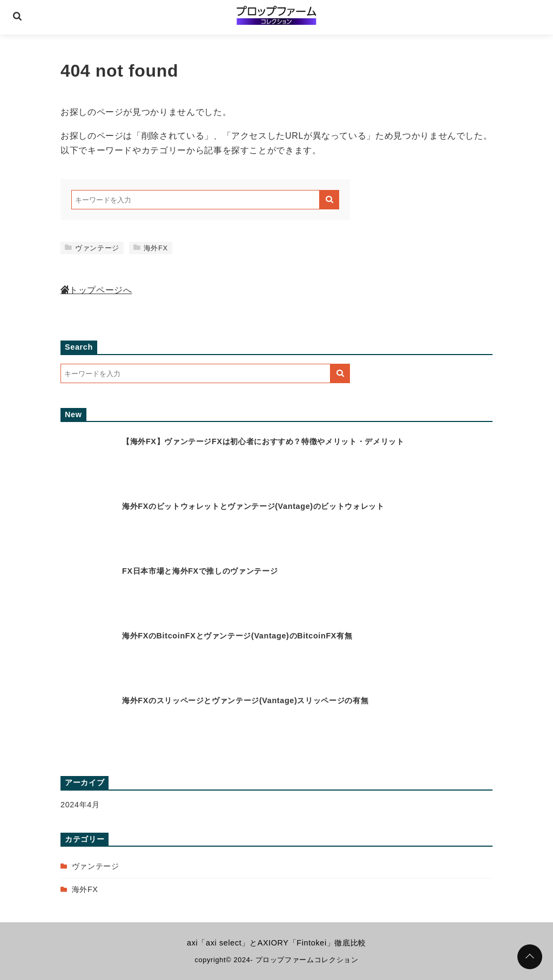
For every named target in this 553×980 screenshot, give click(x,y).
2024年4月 (80, 805)
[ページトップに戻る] (530, 957)
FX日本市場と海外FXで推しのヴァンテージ (200, 571)
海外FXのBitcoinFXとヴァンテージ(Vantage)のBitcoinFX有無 (237, 636)
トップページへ (96, 290)
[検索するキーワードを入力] (195, 200)
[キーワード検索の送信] (329, 200)
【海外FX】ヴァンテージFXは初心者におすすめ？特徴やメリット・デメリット (263, 441)
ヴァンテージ (92, 248)
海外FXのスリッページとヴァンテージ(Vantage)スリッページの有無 (245, 700)
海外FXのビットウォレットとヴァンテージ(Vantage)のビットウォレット (253, 506)
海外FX (151, 248)
